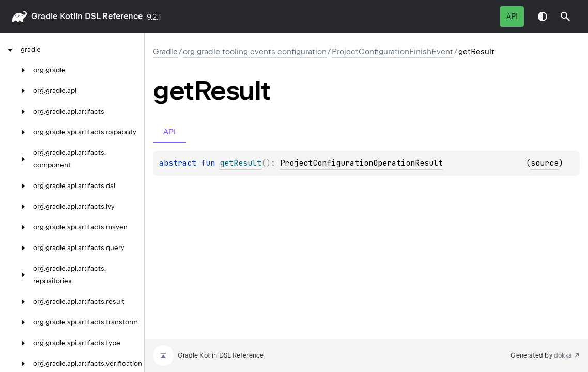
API (512, 17)
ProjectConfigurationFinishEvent (392, 52)
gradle (44, 16)
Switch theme (543, 17)
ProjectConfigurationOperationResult (361, 163)
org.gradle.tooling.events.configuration (255, 52)
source (545, 163)
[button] (565, 17)
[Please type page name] (565, 17)
